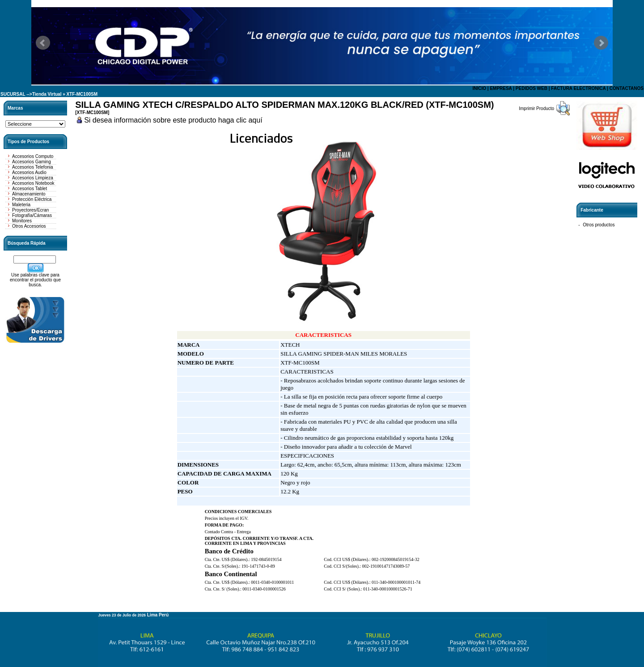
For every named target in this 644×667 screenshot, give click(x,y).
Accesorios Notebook (33, 183)
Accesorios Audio (29, 172)
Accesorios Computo (33, 156)
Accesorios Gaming (32, 162)
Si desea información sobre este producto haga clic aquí (173, 120)
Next (601, 43)
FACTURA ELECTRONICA (578, 88)
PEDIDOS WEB (532, 88)
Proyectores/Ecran (30, 210)
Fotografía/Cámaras (32, 215)
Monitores (22, 221)
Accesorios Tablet (30, 189)
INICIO (479, 88)
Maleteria (21, 205)
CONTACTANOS (627, 88)
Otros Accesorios (29, 226)
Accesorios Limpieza (33, 178)
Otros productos (599, 225)
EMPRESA (501, 88)
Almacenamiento (29, 194)
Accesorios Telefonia (33, 167)
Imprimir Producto (536, 108)
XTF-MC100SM (82, 94)
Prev (43, 43)
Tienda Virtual (47, 94)
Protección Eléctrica (32, 199)
